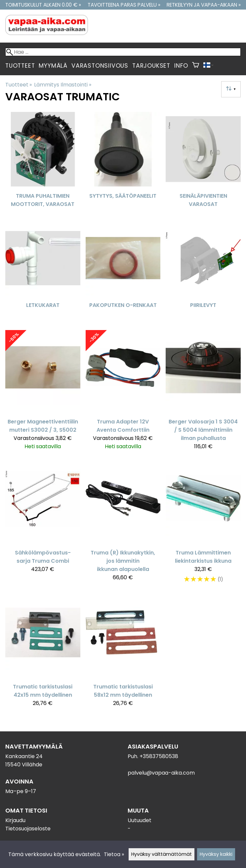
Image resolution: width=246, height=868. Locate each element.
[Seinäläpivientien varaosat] (203, 164)
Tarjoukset (151, 66)
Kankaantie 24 (24, 756)
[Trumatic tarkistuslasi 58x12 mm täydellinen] (123, 654)
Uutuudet (140, 820)
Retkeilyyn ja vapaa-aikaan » (204, 5)
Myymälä (53, 66)
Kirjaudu (15, 820)
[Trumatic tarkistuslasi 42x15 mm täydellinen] (43, 654)
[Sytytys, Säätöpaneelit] (123, 164)
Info (181, 66)
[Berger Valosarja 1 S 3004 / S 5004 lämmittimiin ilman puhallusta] (203, 393)
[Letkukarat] (43, 273)
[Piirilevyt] (203, 273)
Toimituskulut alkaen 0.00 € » (43, 5)
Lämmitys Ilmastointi (62, 85)
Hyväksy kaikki (216, 854)
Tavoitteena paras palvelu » (124, 5)
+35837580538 (159, 756)
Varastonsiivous (100, 66)
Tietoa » (114, 854)
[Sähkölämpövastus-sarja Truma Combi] (43, 525)
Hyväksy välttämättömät (162, 854)
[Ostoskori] (196, 66)
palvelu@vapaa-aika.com (161, 773)
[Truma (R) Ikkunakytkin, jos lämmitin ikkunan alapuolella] (123, 525)
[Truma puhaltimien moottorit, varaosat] (43, 164)
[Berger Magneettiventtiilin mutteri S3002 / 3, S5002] (43, 393)
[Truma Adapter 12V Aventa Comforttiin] (123, 393)
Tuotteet (20, 66)
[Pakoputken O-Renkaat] (123, 273)
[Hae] (123, 52)
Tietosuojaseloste (28, 829)
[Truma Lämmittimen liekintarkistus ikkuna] (203, 525)
